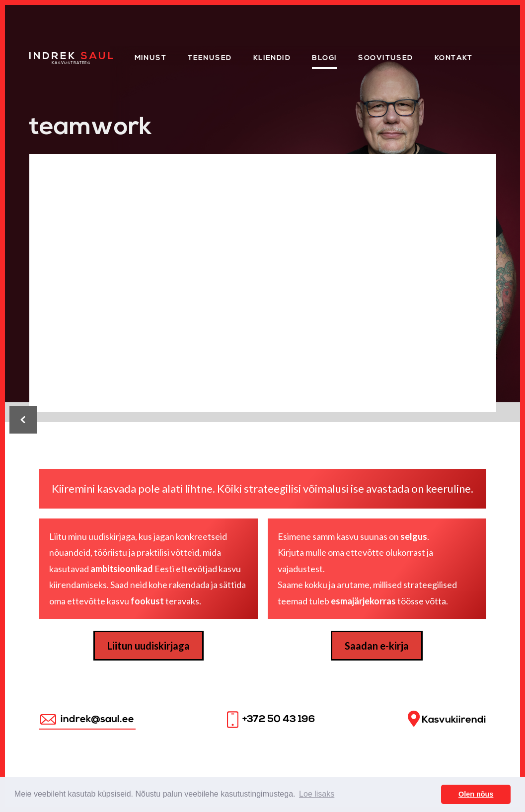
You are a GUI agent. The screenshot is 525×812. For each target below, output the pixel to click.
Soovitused (385, 58)
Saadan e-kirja (377, 646)
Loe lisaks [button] (317, 794)
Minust (151, 58)
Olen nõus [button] (476, 794)
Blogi (324, 58)
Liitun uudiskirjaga (149, 646)
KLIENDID (272, 58)
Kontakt (454, 58)
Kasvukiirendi (447, 719)
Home (41, 55)
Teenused (210, 58)
